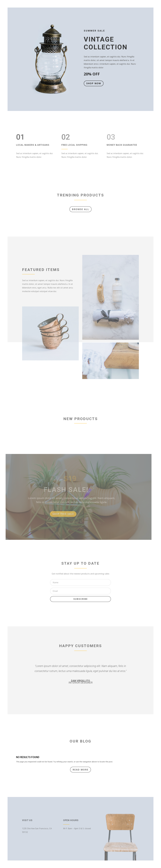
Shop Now (93, 83)
